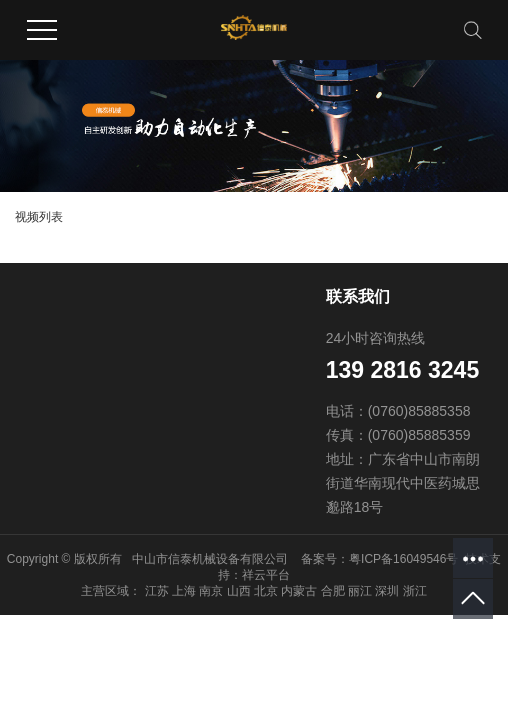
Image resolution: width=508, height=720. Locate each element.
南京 (211, 591)
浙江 (415, 591)
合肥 (333, 591)
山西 (239, 591)
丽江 (360, 591)
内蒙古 (299, 591)
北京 (266, 591)
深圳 (387, 591)
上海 (184, 591)
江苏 (157, 591)
